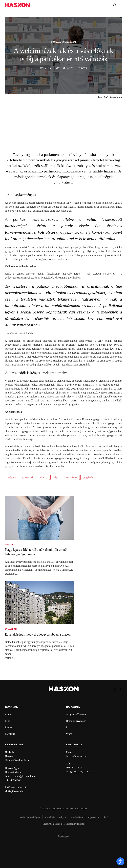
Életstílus (10, 734)
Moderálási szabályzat (30, 817)
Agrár (8, 714)
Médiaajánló (77, 817)
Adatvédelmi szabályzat (56, 817)
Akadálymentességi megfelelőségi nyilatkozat (63, 824)
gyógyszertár (28, 477)
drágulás (57, 477)
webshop (43, 477)
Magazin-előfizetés (76, 714)
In (67, 727)
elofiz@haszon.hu (15, 791)
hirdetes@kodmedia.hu (17, 760)
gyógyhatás (88, 477)
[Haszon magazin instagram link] (115, 689)
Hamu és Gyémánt (76, 721)
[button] (115, 5)
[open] (120, 861)
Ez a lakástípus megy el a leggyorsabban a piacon (38, 634)
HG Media (82, 809)
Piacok (9, 727)
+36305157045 (13, 780)
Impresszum (93, 817)
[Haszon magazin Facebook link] (120, 689)
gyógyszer (12, 477)
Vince (69, 734)
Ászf (106, 817)
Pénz (8, 721)
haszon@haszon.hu (76, 756)
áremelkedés (72, 477)
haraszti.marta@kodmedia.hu (21, 776)
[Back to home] (17, 5)
